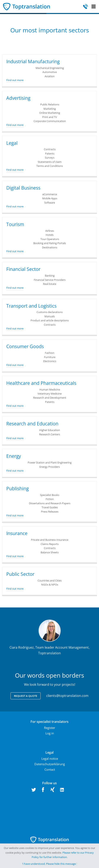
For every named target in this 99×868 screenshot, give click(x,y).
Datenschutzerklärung (50, 764)
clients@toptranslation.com (67, 696)
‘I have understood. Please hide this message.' (50, 864)
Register (50, 728)
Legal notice (50, 759)
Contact (50, 769)
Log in (50, 733)
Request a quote (26, 696)
